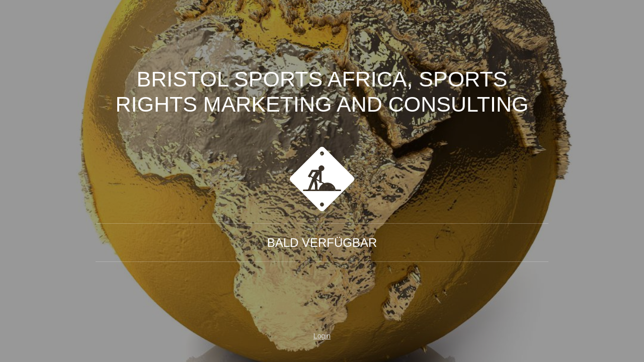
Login (322, 336)
